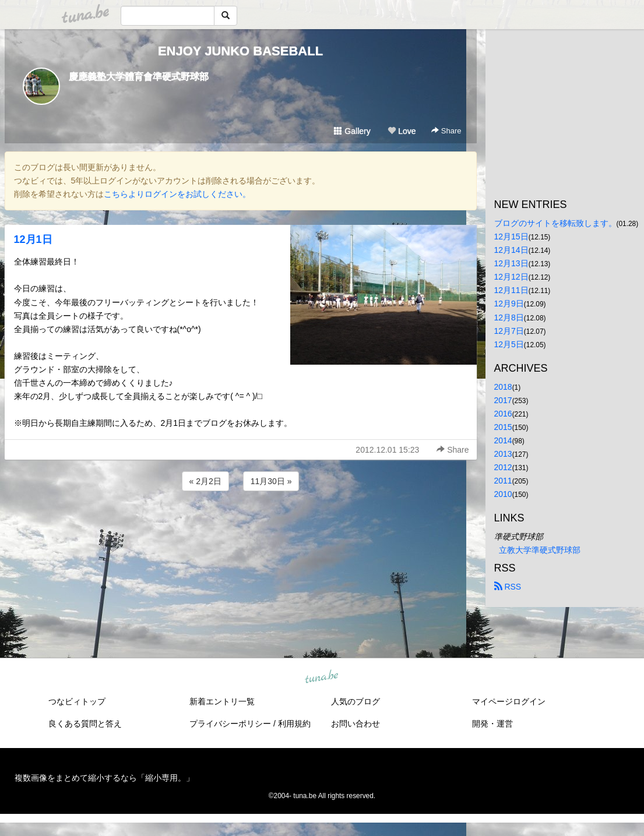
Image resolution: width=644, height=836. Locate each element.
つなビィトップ (77, 701)
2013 (503, 454)
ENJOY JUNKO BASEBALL (240, 51)
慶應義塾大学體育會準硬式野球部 (139, 77)
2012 (503, 467)
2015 (503, 427)
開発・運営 (492, 724)
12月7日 (509, 331)
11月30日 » (271, 481)
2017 (503, 400)
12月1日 (33, 239)
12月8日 (509, 318)
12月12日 (511, 277)
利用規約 (294, 724)
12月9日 (509, 304)
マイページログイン (509, 701)
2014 (503, 440)
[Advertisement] (241, 525)
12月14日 (511, 250)
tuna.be (322, 678)
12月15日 (511, 237)
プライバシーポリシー (230, 724)
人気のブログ (356, 701)
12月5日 (509, 344)
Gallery (352, 131)
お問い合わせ (356, 724)
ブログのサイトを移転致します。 (555, 223)
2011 (503, 481)
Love (402, 131)
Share (446, 131)
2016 (503, 414)
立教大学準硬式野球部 (540, 550)
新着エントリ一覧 (222, 701)
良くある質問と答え (85, 724)
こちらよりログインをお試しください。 (177, 194)
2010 (503, 494)
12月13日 (511, 263)
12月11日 (511, 290)
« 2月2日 (205, 481)
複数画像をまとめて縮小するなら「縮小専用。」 (104, 778)
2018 (503, 387)
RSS (508, 587)
